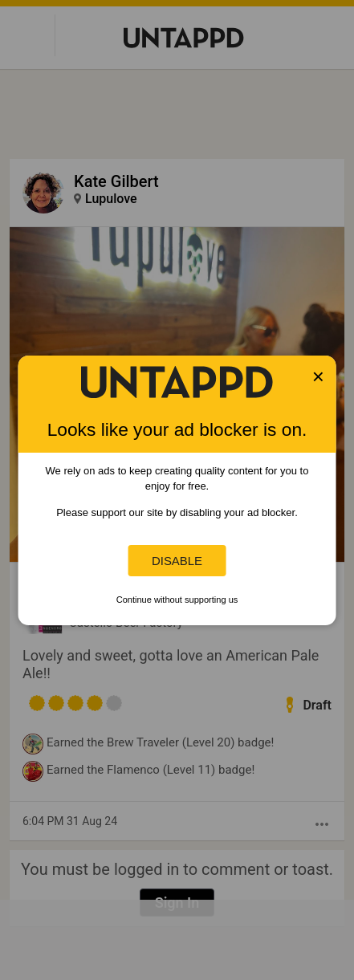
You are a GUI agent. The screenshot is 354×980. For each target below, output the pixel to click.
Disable (177, 561)
